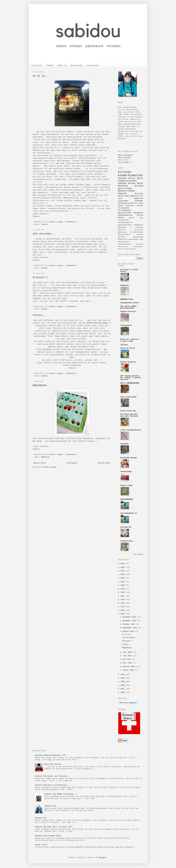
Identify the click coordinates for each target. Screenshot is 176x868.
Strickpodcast (125, 210)
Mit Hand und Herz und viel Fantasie (129, 415)
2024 (123, 571)
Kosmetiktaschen (127, 181)
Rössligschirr (124, 242)
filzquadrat (126, 325)
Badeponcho (139, 225)
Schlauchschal (124, 235)
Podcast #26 (50, 806)
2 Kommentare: (72, 266)
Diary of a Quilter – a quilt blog (131, 340)
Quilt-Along (125, 188)
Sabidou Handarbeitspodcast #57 (50, 755)
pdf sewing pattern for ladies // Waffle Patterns (131, 378)
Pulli (120, 249)
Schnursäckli (123, 220)
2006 (123, 693)
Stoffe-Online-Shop (97, 323)
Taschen (122, 178)
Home (141, 239)
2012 (123, 614)
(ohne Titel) (41, 845)
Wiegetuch (132, 249)
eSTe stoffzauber (129, 397)
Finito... (40, 315)
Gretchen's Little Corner (129, 271)
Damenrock (139, 198)
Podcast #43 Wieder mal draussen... (53, 776)
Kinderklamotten (130, 175)
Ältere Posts (104, 463)
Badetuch (135, 196)
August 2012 (129, 631)
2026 (123, 564)
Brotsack (139, 194)
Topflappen (123, 201)
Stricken (125, 172)
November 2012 (130, 621)
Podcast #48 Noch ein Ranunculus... (53, 785)
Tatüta (125, 249)
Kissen (132, 183)
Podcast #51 (41, 818)
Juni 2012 (128, 656)
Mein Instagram (125, 155)
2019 (123, 589)
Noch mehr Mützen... (54, 764)
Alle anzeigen (138, 554)
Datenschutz (93, 66)
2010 (123, 678)
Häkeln (121, 196)
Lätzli (132, 178)
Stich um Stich (128, 348)
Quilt (140, 178)
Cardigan (139, 227)
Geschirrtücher (127, 191)
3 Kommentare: (72, 373)
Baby (127, 196)
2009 (123, 682)
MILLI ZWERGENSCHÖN (130, 383)
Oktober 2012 (129, 624)
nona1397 (124, 444)
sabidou (44, 224)
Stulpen (140, 235)
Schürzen (130, 206)
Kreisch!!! (40, 278)
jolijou (124, 345)
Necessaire (123, 232)
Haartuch (122, 230)
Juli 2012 (128, 652)
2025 (123, 567)
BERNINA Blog (127, 299)
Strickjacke (124, 208)
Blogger (103, 858)
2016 (123, 600)
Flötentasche (123, 247)
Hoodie (132, 218)
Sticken (139, 186)
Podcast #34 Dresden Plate (48, 836)
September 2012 (130, 628)
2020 (123, 585)
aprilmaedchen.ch (129, 513)
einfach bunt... (128, 541)
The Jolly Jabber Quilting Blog (129, 307)
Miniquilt (139, 230)
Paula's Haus (127, 486)
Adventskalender (125, 225)
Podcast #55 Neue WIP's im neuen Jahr (54, 827)
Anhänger (139, 201)
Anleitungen (77, 66)
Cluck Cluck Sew (128, 411)
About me (62, 66)
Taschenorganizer (125, 223)
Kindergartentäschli (128, 203)
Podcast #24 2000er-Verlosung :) (61, 794)
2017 (123, 596)
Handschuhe (133, 239)
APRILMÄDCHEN (127, 499)
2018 (123, 592)
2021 (123, 582)
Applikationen (125, 213)
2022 (123, 578)
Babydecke (40, 385)
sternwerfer (126, 527)
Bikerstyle (123, 239)
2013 (123, 610)
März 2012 (128, 663)
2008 (123, 685)
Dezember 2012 (130, 617)
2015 (123, 603)
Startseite (37, 66)
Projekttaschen (137, 232)
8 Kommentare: (72, 454)
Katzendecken (138, 247)
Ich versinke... (44, 234)
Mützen (140, 215)
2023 (123, 575)
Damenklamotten (125, 215)
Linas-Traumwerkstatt (131, 430)
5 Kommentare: (72, 222)
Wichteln (122, 237)
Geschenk (123, 186)
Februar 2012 (129, 667)
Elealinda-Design (129, 458)
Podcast (50, 66)
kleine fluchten (128, 362)
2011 (123, 675)
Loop (141, 218)
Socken (140, 206)
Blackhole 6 (125, 227)
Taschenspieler (124, 244)
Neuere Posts (40, 463)
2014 (123, 607)
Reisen (121, 218)
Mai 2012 (127, 659)
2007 (123, 689)
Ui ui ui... (41, 76)
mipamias (124, 285)
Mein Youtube (124, 158)
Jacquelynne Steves (130, 303)
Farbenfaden (126, 472)
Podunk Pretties (128, 312)
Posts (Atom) (50, 467)
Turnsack (139, 244)
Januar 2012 (129, 670)
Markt (140, 183)
